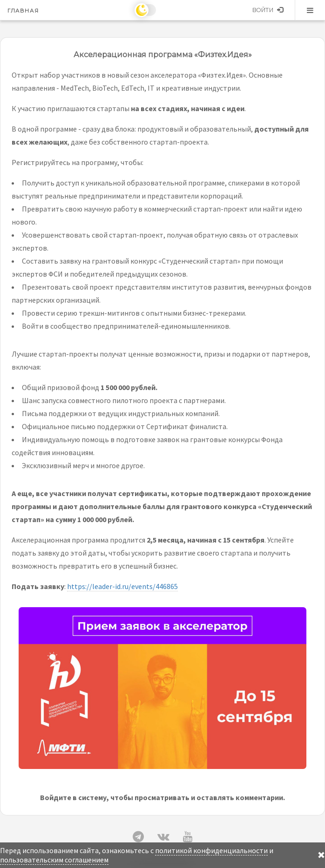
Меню (310, 10)
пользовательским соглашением (54, 860)
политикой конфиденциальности (211, 850)
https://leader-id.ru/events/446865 (122, 586)
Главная (23, 11)
